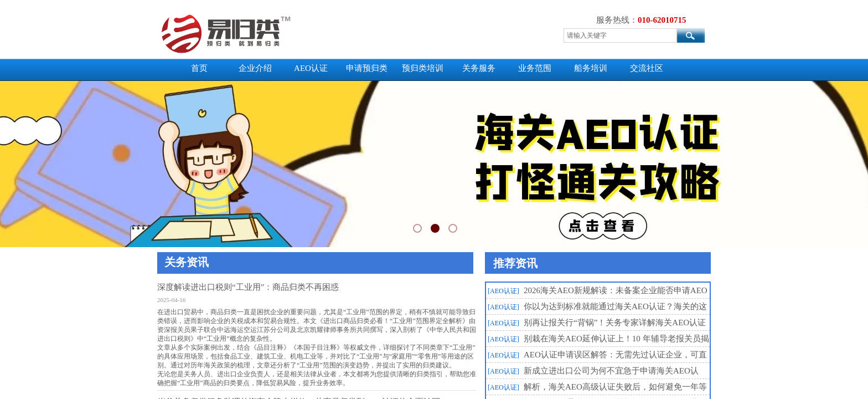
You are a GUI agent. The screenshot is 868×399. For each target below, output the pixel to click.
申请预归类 (367, 68)
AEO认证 (311, 68)
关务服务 (479, 68)
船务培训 (591, 68)
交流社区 (647, 68)
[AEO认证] (503, 291)
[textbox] (620, 35)
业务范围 (535, 68)
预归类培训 (423, 68)
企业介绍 (255, 68)
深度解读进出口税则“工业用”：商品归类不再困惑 (248, 287)
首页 (199, 68)
